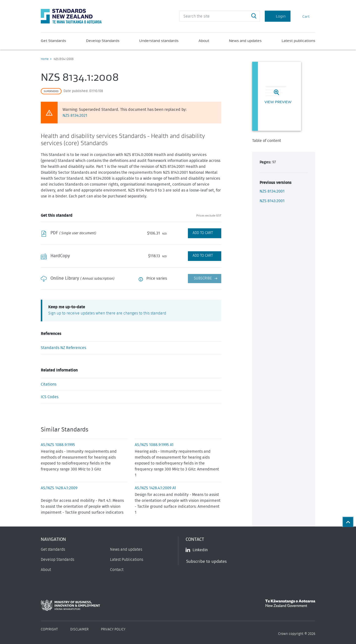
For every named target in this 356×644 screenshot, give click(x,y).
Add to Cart (203, 233)
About (204, 40)
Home (45, 59)
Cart (303, 16)
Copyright (49, 629)
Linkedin (197, 550)
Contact (117, 570)
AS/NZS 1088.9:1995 (58, 445)
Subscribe (203, 278)
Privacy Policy (113, 629)
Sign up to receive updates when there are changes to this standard (107, 313)
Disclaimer (79, 629)
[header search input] (220, 16)
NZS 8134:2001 (272, 191)
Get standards (53, 549)
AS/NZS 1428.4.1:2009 (59, 488)
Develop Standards (103, 40)
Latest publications (298, 40)
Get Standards (53, 40)
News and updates (245, 40)
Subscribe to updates (206, 561)
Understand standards (159, 40)
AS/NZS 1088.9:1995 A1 (154, 445)
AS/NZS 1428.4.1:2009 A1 (155, 488)
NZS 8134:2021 (75, 116)
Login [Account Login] (278, 16)
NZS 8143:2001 (272, 201)
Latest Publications (127, 560)
